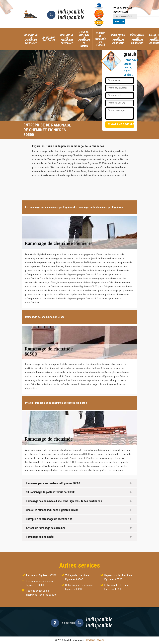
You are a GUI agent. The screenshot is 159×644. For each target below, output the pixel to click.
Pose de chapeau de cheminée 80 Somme (84, 39)
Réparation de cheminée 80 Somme (137, 39)
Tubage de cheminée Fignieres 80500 (77, 577)
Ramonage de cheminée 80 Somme (31, 39)
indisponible (71, 12)
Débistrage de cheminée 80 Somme (118, 39)
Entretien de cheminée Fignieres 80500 (117, 587)
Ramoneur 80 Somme (49, 39)
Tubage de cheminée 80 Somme (101, 39)
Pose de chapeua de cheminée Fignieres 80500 (41, 593)
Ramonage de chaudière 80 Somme (67, 39)
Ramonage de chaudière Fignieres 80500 (40, 583)
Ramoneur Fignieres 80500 (41, 575)
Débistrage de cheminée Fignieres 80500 (79, 587)
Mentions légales (95, 640)
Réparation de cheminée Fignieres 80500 (118, 577)
